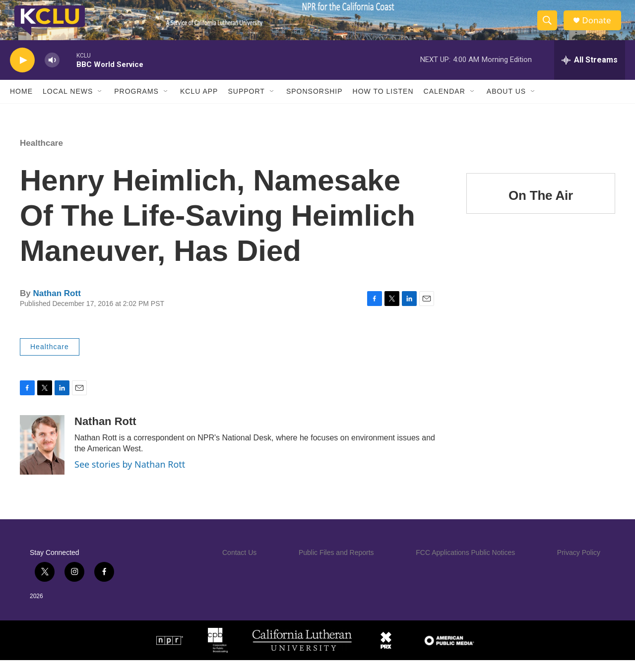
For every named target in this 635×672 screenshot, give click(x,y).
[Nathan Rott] (42, 457)
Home (21, 103)
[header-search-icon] (550, 26)
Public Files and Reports (336, 564)
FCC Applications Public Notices (465, 564)
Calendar (444, 103)
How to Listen (383, 103)
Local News (68, 103)
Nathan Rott (57, 305)
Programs (136, 103)
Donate (600, 26)
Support (246, 103)
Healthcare (41, 155)
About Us (506, 103)
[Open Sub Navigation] (100, 103)
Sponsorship (315, 103)
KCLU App (199, 103)
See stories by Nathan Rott (130, 476)
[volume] (52, 72)
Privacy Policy (579, 564)
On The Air (541, 207)
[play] (22, 72)
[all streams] (590, 72)
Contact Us (239, 564)
